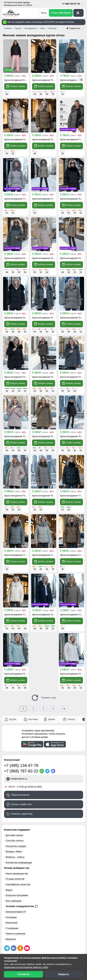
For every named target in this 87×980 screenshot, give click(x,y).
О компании (12, 928)
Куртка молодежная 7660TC (17, 258)
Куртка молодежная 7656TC (45, 377)
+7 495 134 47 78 (72, 4)
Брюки (52, 719)
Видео (9, 890)
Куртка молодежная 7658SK (17, 140)
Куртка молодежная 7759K (72, 555)
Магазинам (11, 923)
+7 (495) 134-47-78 (21, 765)
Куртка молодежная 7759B (16, 615)
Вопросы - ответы (15, 857)
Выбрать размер (16, 86)
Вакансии (11, 939)
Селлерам (11, 917)
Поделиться (75, 28)
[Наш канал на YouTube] (27, 948)
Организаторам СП (16, 912)
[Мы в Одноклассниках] (20, 948)
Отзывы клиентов (15, 879)
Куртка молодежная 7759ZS (45, 555)
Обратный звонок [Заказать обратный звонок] (20, 795)
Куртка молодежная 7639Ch (17, 318)
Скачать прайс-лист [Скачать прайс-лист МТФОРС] (22, 804)
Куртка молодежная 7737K (44, 199)
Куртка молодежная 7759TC (17, 555)
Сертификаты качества (18, 884)
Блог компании (14, 901)
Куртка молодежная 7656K (44, 436)
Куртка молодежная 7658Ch (45, 80)
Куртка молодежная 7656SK (17, 436)
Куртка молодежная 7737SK (17, 199)
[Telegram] (48, 771)
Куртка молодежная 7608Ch (73, 436)
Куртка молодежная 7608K (44, 496)
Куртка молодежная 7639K (72, 318)
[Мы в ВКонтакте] (14, 948)
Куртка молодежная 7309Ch (45, 615)
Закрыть (64, 974)
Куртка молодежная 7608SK (17, 496)
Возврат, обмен (14, 852)
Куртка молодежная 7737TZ (73, 140)
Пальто (71, 719)
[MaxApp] (54, 771)
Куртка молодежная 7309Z (16, 674)
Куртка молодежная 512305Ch (18, 80)
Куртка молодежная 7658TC (73, 80)
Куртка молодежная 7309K (72, 615)
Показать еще (43, 698)
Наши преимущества (17, 873)
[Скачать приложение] (32, 744)
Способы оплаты (15, 841)
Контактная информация (19, 863)
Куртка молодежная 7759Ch (73, 496)
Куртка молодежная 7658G (44, 140)
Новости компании (16, 934)
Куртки (13, 719)
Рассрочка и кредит (16, 846)
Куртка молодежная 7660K (72, 258)
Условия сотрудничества (22, 906)
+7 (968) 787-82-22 (21, 771)
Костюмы (33, 719)
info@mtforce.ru (19, 779)
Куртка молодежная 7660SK (45, 258)
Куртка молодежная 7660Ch (73, 199)
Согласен (23, 974)
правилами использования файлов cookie (26, 967)
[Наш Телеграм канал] (7, 948)
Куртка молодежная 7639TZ (45, 318)
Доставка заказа (14, 835)
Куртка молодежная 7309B (72, 674)
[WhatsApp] (42, 771)
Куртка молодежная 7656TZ (73, 377)
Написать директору (22, 814)
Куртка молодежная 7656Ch (17, 377)
